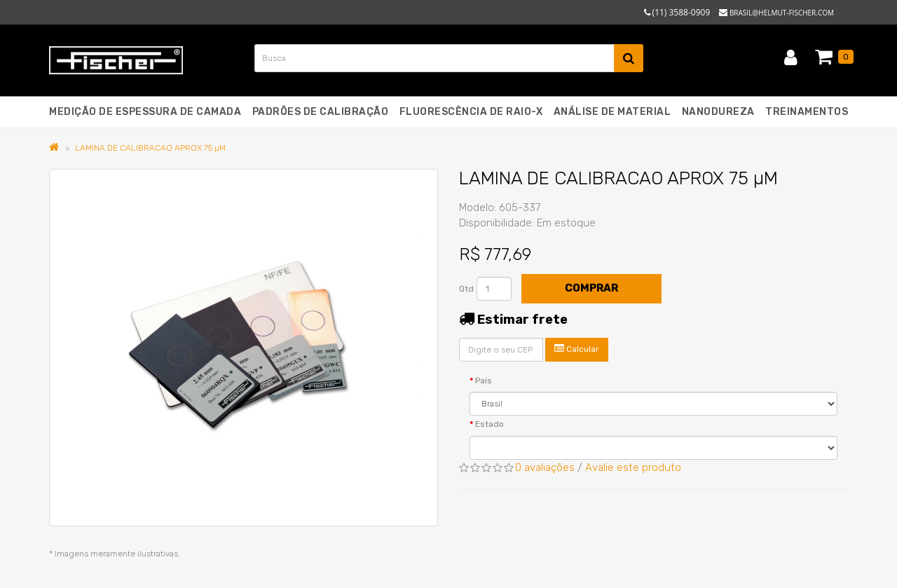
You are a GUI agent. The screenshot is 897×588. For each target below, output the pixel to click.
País (484, 381)
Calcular (577, 349)
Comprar (591, 288)
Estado (489, 424)
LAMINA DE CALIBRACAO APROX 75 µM (150, 148)
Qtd (466, 289)
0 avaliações (545, 467)
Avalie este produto (633, 467)
